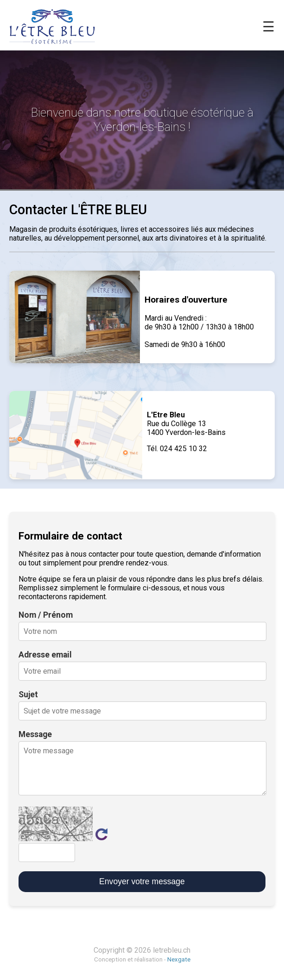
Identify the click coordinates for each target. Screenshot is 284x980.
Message (35, 734)
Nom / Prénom (46, 615)
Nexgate (179, 959)
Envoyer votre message (142, 881)
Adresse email (45, 655)
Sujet (28, 695)
